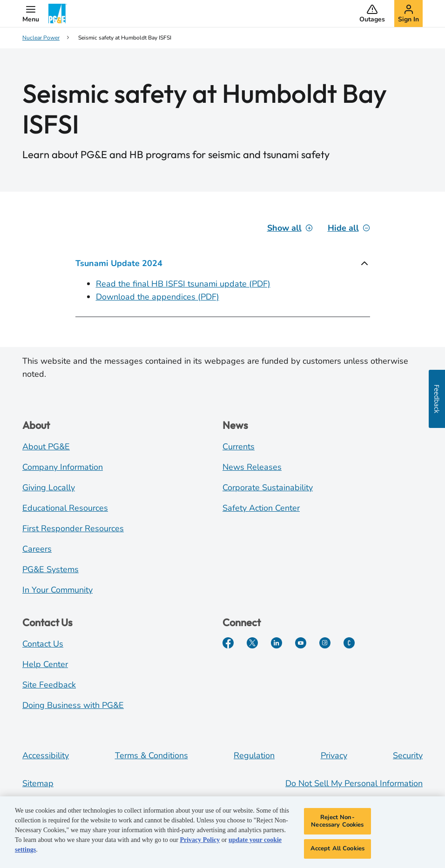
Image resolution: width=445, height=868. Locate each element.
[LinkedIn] (276, 643)
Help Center (45, 664)
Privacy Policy (200, 840)
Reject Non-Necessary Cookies (337, 821)
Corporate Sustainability (268, 487)
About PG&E (46, 447)
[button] (31, 13)
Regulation (254, 755)
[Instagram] (325, 643)
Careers (37, 549)
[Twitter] (252, 643)
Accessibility (46, 755)
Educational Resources (65, 508)
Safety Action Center (261, 508)
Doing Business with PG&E (73, 705)
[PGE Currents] (349, 643)
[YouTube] (301, 643)
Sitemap (38, 783)
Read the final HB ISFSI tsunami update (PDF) (183, 284)
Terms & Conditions (152, 755)
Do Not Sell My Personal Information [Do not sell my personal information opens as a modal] (354, 783)
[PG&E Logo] (58, 13)
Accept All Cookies (337, 848)
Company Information (63, 467)
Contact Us (43, 644)
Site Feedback (49, 685)
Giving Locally (49, 487)
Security (408, 755)
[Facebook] (228, 643)
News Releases (252, 467)
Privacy (334, 755)
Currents (239, 447)
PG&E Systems (51, 569)
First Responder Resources (73, 528)
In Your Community (57, 590)
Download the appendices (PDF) (158, 297)
